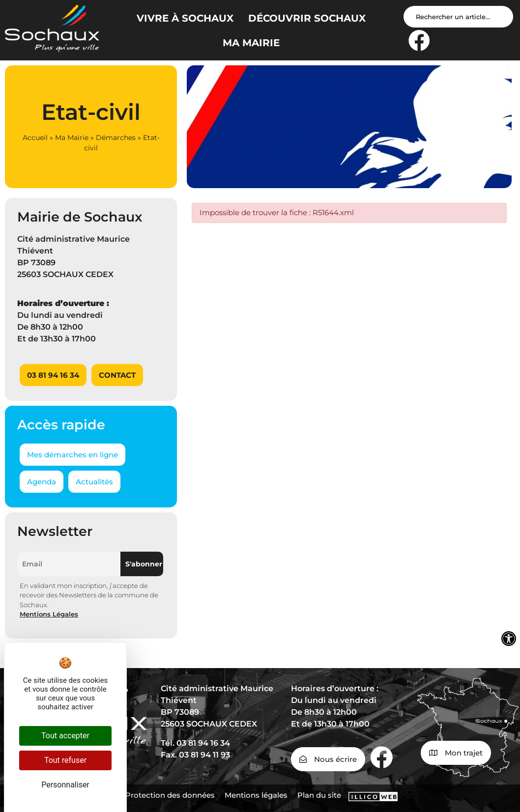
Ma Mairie (72, 138)
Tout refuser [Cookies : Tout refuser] (65, 760)
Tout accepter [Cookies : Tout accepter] (65, 736)
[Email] (69, 564)
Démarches (116, 138)
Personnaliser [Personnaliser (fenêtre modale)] (65, 785)
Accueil (35, 138)
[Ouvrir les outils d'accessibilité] (509, 639)
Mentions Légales (49, 614)
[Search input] (458, 17)
